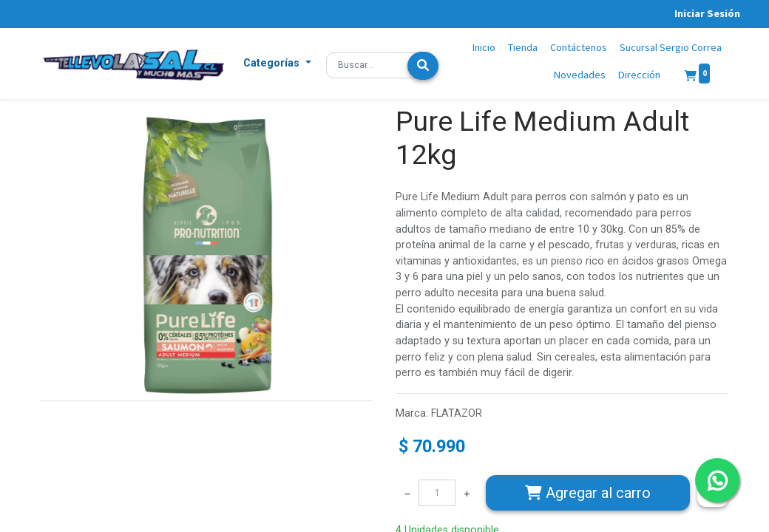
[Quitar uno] (407, 493)
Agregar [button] (588, 493)
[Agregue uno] (467, 493)
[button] (277, 64)
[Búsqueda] (423, 66)
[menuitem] (484, 48)
